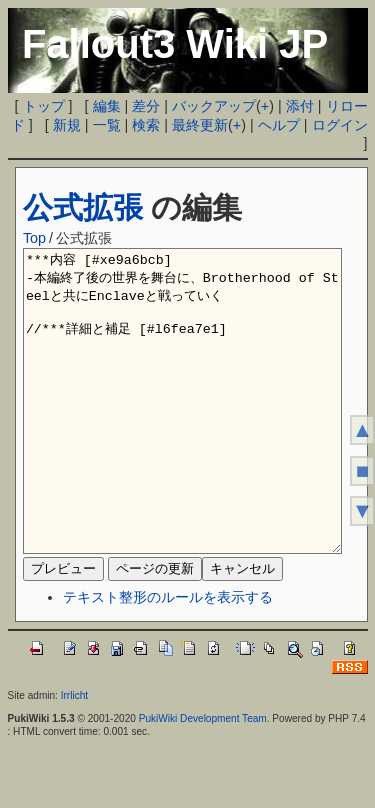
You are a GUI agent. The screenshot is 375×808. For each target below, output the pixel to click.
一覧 (107, 125)
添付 (300, 106)
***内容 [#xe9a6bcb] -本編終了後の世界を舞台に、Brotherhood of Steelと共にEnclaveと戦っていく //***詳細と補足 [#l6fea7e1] (183, 431)
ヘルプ (279, 125)
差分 (146, 106)
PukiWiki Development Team (203, 778)
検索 (146, 125)
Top (34, 238)
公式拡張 (83, 207)
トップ (44, 106)
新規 (67, 125)
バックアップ (214, 106)
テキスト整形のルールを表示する (168, 657)
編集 (107, 106)
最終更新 (200, 125)
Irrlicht (74, 755)
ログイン (340, 125)
